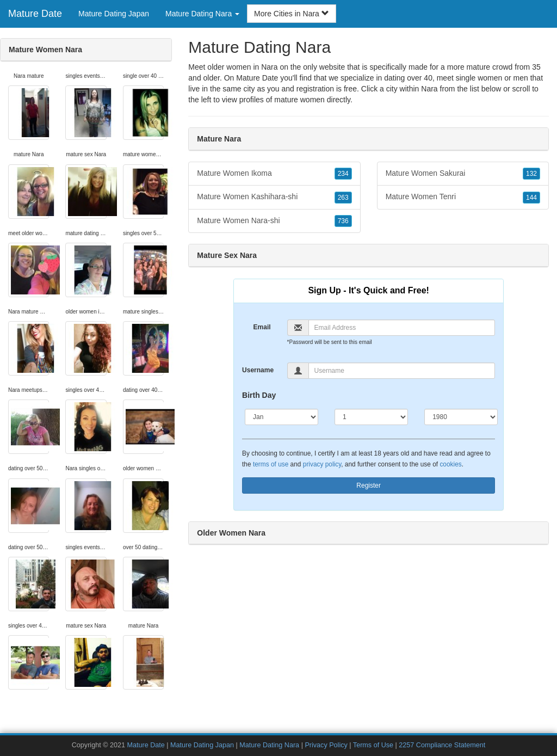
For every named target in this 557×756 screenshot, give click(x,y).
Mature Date (35, 14)
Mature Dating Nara (269, 745)
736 (343, 221)
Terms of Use (373, 745)
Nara (429, 89)
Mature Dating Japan (114, 14)
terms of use (271, 464)
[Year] (461, 417)
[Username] (402, 371)
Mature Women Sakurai (463, 174)
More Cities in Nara (292, 14)
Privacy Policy (326, 745)
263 (343, 198)
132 (531, 174)
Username (258, 370)
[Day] (371, 417)
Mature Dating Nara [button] (202, 14)
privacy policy (322, 464)
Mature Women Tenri (463, 197)
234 (343, 174)
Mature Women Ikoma (274, 174)
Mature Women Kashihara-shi (274, 197)
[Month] (281, 417)
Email (262, 327)
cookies (450, 464)
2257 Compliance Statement (442, 745)
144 (531, 198)
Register (369, 485)
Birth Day (259, 395)
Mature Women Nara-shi (274, 221)
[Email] (402, 328)
